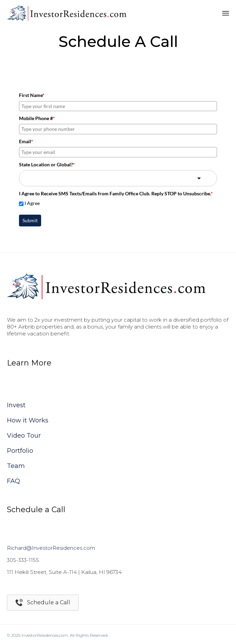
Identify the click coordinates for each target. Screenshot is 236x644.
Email (26, 141)
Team (16, 466)
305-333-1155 (23, 560)
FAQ (13, 481)
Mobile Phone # (37, 118)
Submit (30, 220)
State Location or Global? (47, 164)
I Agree (32, 203)
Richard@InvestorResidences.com (51, 548)
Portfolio (20, 451)
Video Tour (24, 436)
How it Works (28, 420)
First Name (32, 95)
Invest (16, 405)
